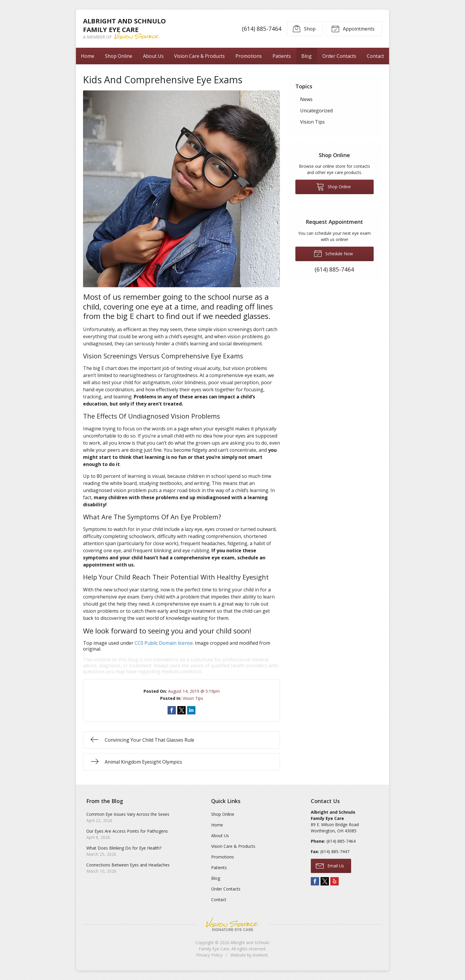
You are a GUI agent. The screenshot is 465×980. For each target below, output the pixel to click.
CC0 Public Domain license (164, 643)
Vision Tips (193, 698)
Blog (306, 56)
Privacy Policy (209, 955)
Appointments (353, 28)
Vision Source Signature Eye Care (232, 924)
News (306, 99)
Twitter (325, 881)
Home (88, 56)
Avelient (260, 955)
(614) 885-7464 (262, 29)
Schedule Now (333, 253)
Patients (282, 56)
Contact (375, 56)
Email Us (330, 866)
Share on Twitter (181, 710)
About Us (153, 56)
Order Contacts (339, 56)
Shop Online (119, 56)
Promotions (249, 56)
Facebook (315, 881)
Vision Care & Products (199, 56)
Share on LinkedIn (191, 710)
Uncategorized (316, 111)
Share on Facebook (172, 710)
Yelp (335, 881)
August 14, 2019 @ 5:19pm (194, 691)
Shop (304, 28)
